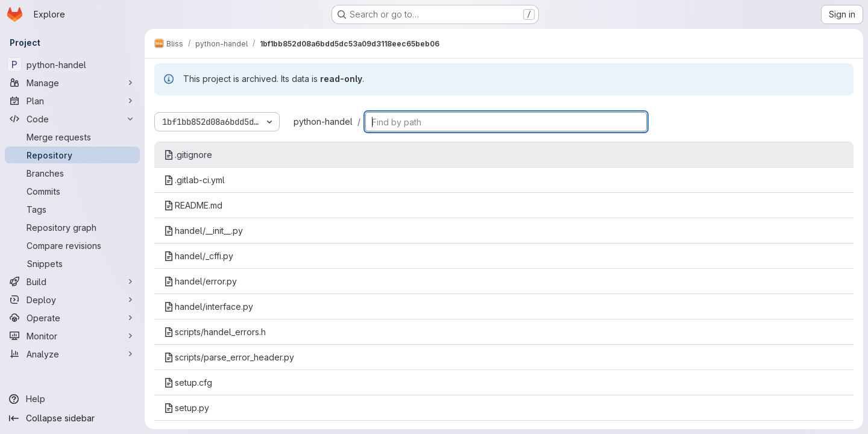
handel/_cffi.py (199, 256)
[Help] (72, 399)
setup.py (187, 408)
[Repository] (72, 155)
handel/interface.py (209, 307)
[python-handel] (72, 64)
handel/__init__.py (203, 231)
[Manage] (72, 83)
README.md (193, 205)
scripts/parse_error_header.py (229, 357)
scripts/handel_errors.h (215, 332)
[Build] (72, 281)
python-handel (323, 121)
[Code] (72, 119)
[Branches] (72, 173)
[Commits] (72, 191)
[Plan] (72, 101)
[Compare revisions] (72, 245)
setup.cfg (188, 382)
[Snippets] (72, 263)
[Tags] (72, 209)
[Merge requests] (72, 137)
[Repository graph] (72, 227)
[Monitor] (72, 336)
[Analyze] (72, 354)
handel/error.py (200, 281)
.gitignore (188, 155)
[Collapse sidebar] (72, 418)
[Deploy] (72, 300)
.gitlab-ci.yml (194, 180)
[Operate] (72, 318)
